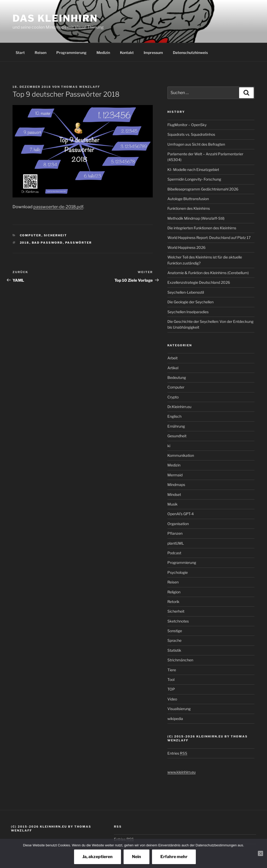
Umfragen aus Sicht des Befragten (196, 144)
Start (20, 53)
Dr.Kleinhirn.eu (179, 407)
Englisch (174, 416)
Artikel (173, 368)
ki (169, 446)
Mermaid (175, 475)
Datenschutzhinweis (190, 53)
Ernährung (176, 426)
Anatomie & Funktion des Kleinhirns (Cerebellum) (208, 273)
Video (172, 699)
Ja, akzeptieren (98, 857)
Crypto (173, 397)
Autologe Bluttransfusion (188, 199)
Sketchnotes (178, 621)
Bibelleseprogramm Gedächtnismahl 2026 (203, 189)
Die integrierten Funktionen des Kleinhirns (202, 228)
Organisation (178, 524)
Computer (31, 235)
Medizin (103, 53)
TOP (171, 689)
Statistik (174, 650)
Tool (171, 679)
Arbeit (172, 358)
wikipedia (175, 719)
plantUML (176, 543)
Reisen (41, 53)
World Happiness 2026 (186, 247)
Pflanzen (175, 533)
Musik (172, 504)
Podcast (174, 553)
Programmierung (71, 53)
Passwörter (79, 243)
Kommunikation (181, 455)
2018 (25, 243)
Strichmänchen (180, 660)
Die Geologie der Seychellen (190, 302)
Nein (136, 857)
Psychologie (178, 572)
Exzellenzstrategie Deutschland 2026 (199, 282)
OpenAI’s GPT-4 (181, 514)
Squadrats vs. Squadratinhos (191, 134)
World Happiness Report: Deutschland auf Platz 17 (209, 238)
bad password (47, 243)
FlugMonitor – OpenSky (187, 125)
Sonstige (175, 631)
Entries (177, 753)
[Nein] (260, 853)
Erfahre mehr (174, 857)
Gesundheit (177, 436)
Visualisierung (179, 709)
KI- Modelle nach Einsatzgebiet (193, 170)
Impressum (153, 53)
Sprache (174, 640)
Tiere (172, 670)
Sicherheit (56, 235)
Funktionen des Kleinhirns (189, 208)
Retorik (173, 602)
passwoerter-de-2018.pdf (58, 207)
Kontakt (127, 53)
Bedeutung (177, 377)
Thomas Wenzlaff (81, 87)
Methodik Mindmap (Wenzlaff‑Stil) (196, 218)
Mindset (174, 494)
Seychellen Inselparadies (188, 312)
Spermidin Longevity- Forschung (194, 179)
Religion (174, 592)
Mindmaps (176, 485)
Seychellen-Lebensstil (186, 292)
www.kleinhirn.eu (181, 772)
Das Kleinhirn (55, 18)
